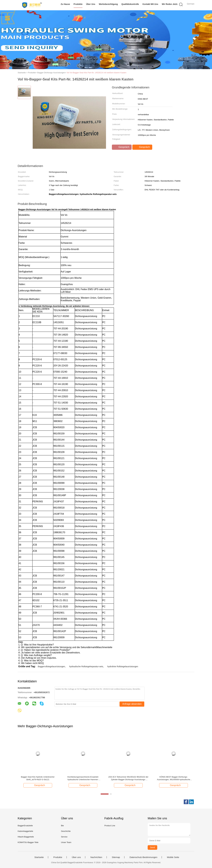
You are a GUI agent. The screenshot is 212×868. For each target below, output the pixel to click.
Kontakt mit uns (150, 4)
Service (64, 837)
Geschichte (66, 831)
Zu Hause (65, 4)
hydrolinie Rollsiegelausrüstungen (123, 666)
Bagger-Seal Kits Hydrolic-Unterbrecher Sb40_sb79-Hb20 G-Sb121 (38, 778)
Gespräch (122, 147)
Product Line (110, 826)
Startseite (39, 857)
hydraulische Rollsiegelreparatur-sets (86, 666)
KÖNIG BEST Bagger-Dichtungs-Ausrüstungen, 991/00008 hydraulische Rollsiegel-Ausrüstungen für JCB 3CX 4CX (174, 778)
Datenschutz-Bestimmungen (143, 857)
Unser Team (66, 842)
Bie (62, 826)
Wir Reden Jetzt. (170, 4)
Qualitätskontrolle (130, 4)
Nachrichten (96, 857)
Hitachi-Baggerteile (26, 837)
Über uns (91, 4)
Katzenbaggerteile (25, 831)
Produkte (78, 4)
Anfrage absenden (132, 704)
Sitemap (116, 857)
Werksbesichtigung (108, 4)
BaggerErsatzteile (25, 826)
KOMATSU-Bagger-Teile (28, 842)
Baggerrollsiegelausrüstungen (51, 666)
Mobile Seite (173, 857)
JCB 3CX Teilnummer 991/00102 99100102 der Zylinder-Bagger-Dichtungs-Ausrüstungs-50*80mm (128, 778)
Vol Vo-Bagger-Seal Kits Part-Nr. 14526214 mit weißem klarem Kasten (97, 73)
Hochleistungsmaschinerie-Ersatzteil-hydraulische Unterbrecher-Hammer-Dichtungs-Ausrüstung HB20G (83, 778)
